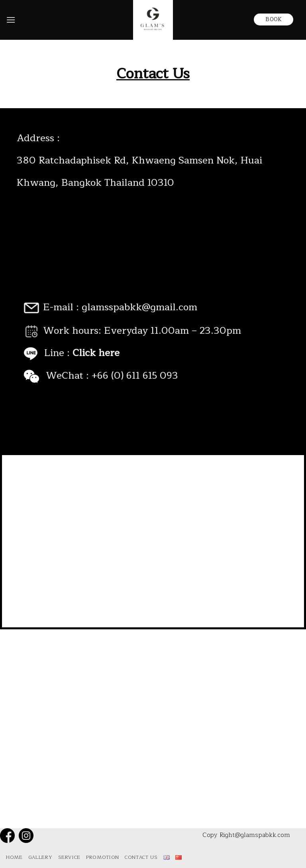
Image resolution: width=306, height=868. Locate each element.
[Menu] (11, 20)
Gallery (40, 857)
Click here (96, 353)
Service (69, 857)
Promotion (103, 857)
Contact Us (141, 857)
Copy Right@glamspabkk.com (246, 835)
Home (14, 857)
